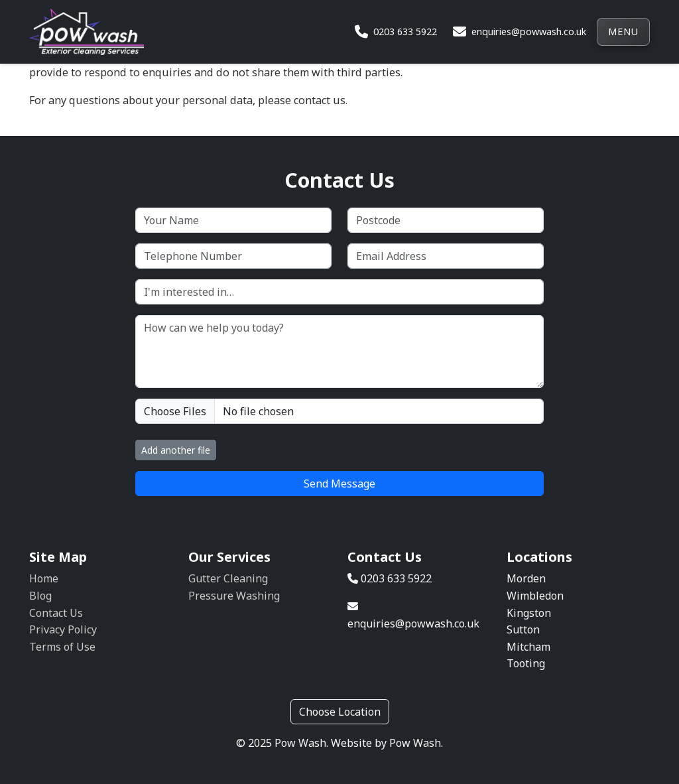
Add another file (176, 450)
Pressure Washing (234, 596)
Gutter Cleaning (228, 578)
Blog (40, 596)
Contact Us (56, 613)
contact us (320, 100)
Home (44, 578)
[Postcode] (446, 220)
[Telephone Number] (233, 256)
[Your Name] (233, 220)
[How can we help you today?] (339, 352)
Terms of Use (62, 647)
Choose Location (340, 712)
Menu (623, 32)
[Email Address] (446, 256)
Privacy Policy (63, 629)
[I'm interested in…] (339, 292)
